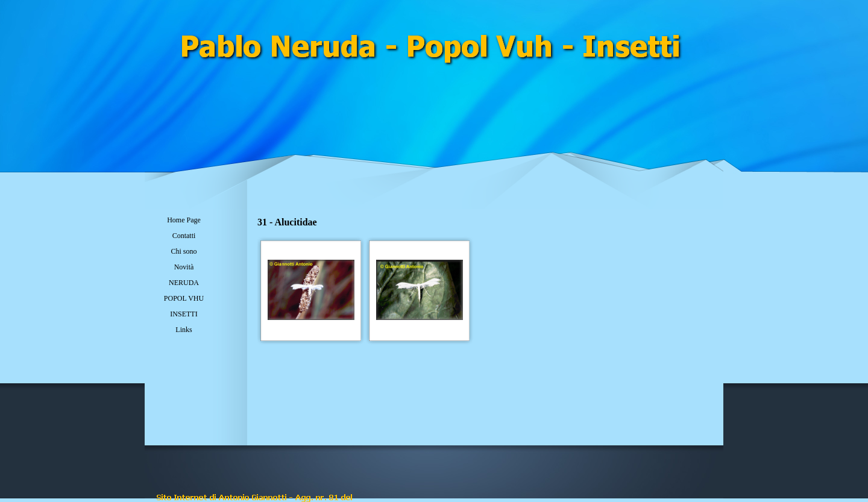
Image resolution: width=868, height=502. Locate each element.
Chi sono (184, 251)
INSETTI (184, 314)
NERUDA (184, 283)
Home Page (184, 220)
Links (184, 330)
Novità (184, 267)
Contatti (184, 236)
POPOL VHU (184, 298)
